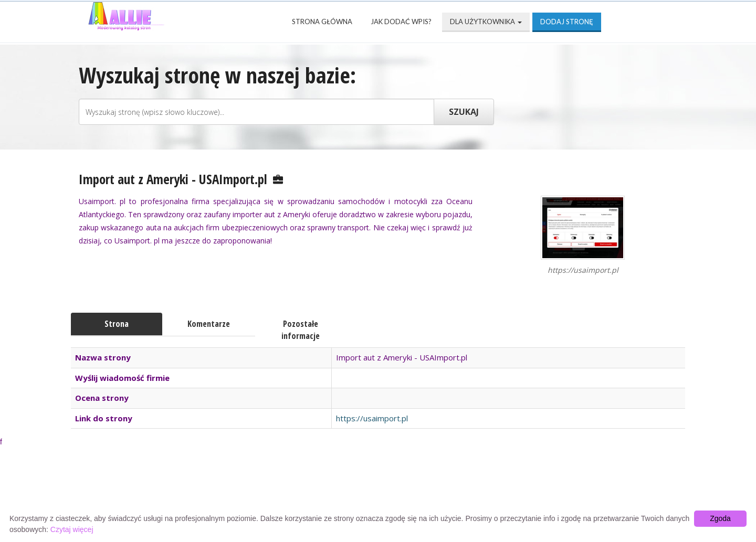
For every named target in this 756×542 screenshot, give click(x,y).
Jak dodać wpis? (401, 22)
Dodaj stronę (567, 22)
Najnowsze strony (217, 490)
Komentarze (209, 324)
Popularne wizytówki (327, 490)
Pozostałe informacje (301, 330)
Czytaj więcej (72, 529)
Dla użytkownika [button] (486, 22)
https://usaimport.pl (372, 418)
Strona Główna (322, 22)
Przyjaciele (421, 490)
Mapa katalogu (502, 490)
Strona (117, 324)
